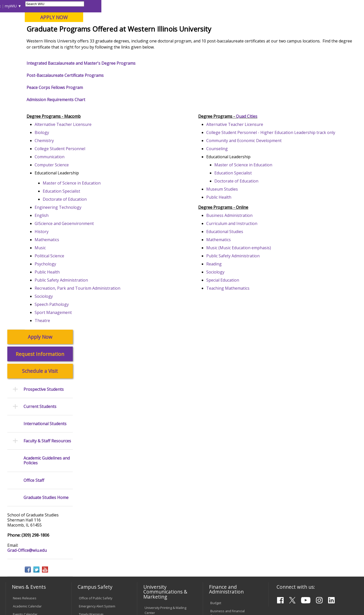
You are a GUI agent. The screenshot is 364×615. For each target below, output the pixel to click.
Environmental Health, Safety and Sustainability (97, 443)
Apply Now (40, 67)
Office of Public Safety (96, 387)
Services (19, 458)
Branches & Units (26, 433)
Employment (55, 576)
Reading (238, 306)
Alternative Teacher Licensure (113, 161)
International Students (78, 6)
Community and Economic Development (268, 183)
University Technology (95, 513)
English (91, 252)
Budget (216, 392)
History (91, 268)
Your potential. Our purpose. (58, 30)
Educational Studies (249, 274)
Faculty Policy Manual (160, 503)
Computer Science (101, 201)
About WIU (41, 40)
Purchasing (219, 434)
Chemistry (94, 177)
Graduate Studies (118, 52)
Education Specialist (111, 227)
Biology (92, 169)
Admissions (109, 40)
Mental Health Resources (98, 412)
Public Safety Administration (111, 316)
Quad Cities (123, 30)
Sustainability (86, 576)
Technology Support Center (100, 505)
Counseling (241, 191)
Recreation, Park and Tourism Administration (127, 324)
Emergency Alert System (97, 395)
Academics (75, 40)
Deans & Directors (224, 485)
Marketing (152, 418)
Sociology (94, 332)
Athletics (189, 40)
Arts (164, 40)
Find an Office (221, 477)
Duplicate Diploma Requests (27, 503)
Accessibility (25, 576)
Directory (235, 6)
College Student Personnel (110, 185)
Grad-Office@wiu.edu (27, 280)
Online (145, 30)
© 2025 (20, 598)
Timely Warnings (91, 403)
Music (90, 284)
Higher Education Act (160, 447)
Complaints (153, 545)
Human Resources (224, 426)
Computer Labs (90, 480)
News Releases (25, 387)
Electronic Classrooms (96, 488)
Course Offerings (210, 6)
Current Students (40, 136)
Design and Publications (163, 410)
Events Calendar (25, 403)
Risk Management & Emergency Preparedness (99, 430)
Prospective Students (44, 119)
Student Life (247, 40)
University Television (160, 426)
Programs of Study (153, 52)
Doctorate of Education (115, 235)
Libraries (185, 6)
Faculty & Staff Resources (47, 171)
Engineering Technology (108, 243)
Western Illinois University (81, 22)
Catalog (18, 441)
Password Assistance (95, 496)
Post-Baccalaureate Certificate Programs (115, 112)
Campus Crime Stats (94, 420)
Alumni (140, 40)
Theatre (92, 357)
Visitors (49, 6)
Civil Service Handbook (162, 524)
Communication (99, 193)
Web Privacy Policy (113, 598)
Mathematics (97, 276)
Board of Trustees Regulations (158, 492)
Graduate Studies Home (46, 227)
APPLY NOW (316, 17)
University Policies (158, 482)
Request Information (40, 84)
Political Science (99, 292)
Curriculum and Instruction (256, 266)
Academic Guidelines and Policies (47, 190)
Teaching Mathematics (252, 330)
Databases (21, 449)
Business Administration (253, 258)
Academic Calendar (27, 395)
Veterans (114, 576)
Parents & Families (23, 6)
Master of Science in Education (121, 219)
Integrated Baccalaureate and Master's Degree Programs (131, 100)
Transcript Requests (28, 492)
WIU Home (90, 52)
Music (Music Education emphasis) (263, 290)
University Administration (229, 493)
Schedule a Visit (40, 101)
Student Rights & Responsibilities (157, 534)
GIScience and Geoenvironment (114, 260)
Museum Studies (246, 231)
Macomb (98, 30)
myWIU (273, 6)
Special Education (247, 322)
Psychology (95, 300)
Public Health (97, 308)
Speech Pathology (101, 340)
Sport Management (103, 349)
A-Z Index (255, 6)
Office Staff (34, 210)
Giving (216, 40)
